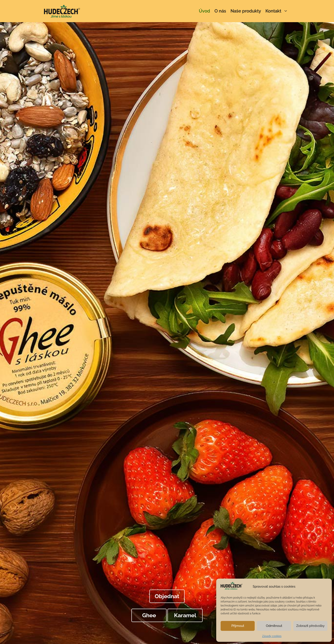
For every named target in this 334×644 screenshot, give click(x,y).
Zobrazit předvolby (310, 626)
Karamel (185, 615)
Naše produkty (246, 11)
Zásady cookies (272, 636)
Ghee (149, 615)
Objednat (167, 596)
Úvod (204, 11)
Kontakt (278, 11)
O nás (220, 11)
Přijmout (238, 626)
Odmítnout (274, 626)
